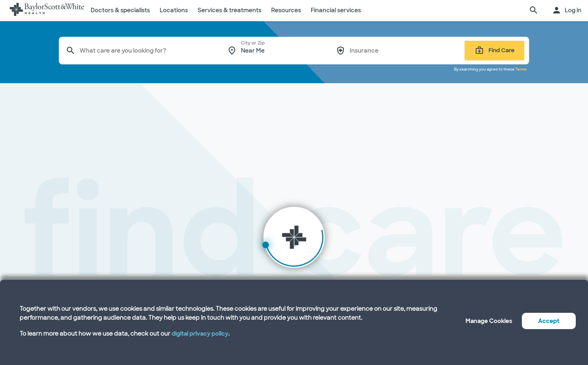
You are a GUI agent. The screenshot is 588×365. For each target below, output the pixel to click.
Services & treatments (229, 10)
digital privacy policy (200, 334)
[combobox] (148, 51)
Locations (174, 10)
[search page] (534, 11)
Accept (549, 321)
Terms (521, 69)
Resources (286, 10)
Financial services (336, 10)
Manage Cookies (489, 321)
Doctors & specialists (120, 10)
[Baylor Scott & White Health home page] (47, 11)
